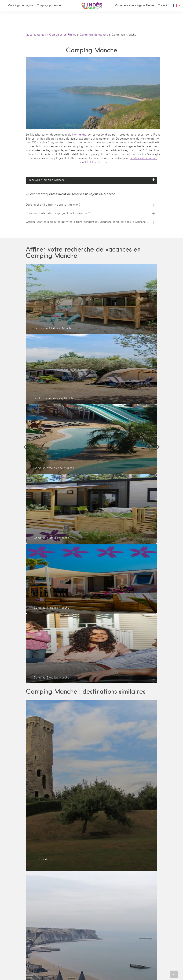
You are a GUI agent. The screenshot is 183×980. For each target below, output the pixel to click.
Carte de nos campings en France (134, 6)
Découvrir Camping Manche (46, 180)
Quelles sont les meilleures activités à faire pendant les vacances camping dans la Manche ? (87, 222)
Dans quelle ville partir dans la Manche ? (53, 205)
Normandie (79, 135)
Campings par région (20, 6)
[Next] (158, 447)
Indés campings (36, 35)
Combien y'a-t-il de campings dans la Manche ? (58, 213)
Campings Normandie (94, 35)
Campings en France (63, 35)
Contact (162, 6)
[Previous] (25, 447)
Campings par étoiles (49, 6)
